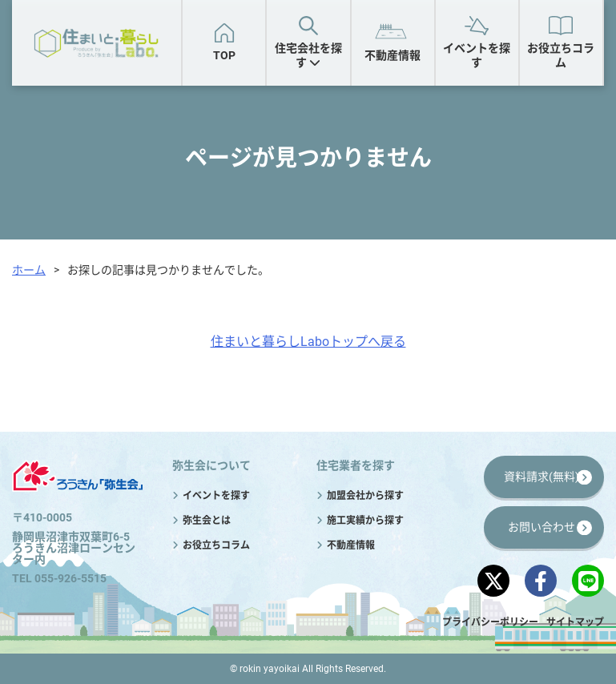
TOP (224, 55)
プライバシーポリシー (490, 622)
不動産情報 (393, 55)
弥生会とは (207, 521)
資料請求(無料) (542, 477)
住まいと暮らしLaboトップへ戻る (308, 342)
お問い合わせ (542, 527)
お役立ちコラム (561, 55)
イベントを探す (477, 55)
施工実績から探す (365, 521)
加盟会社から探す (365, 496)
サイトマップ (575, 622)
